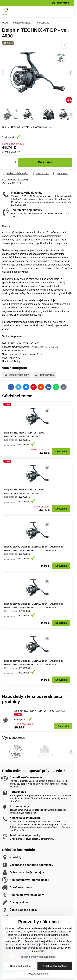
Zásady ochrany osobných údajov (39, 957)
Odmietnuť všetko (20, 966)
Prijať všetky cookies (55, 966)
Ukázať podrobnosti (38, 974)
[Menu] (70, 11)
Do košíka (45, 162)
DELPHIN (17, 183)
